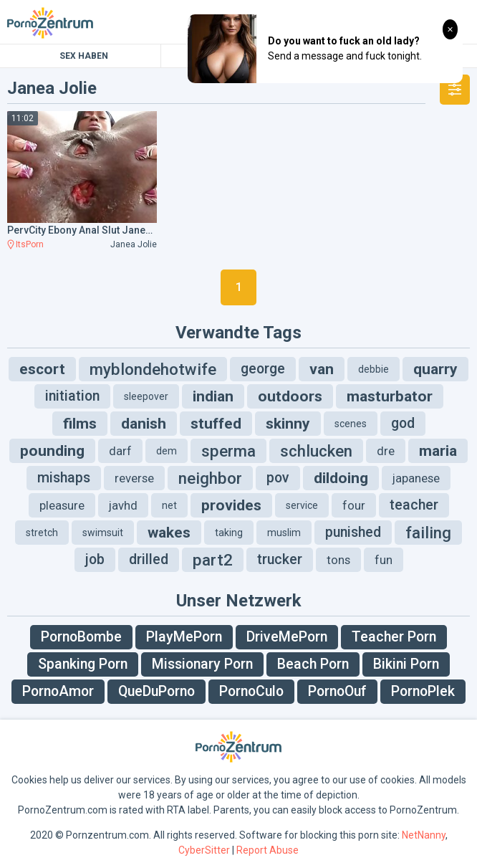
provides (231, 505)
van (322, 369)
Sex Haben (84, 56)
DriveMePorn (287, 637)
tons (338, 560)
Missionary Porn (202, 664)
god (403, 423)
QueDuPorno (156, 691)
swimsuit (103, 533)
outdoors (290, 396)
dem (167, 451)
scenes (351, 424)
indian (213, 396)
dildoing (341, 478)
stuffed (216, 424)
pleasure (62, 505)
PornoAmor (58, 691)
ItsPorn (30, 244)
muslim (284, 533)
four (354, 505)
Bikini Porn (406, 664)
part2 (213, 560)
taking (229, 533)
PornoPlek (423, 691)
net (169, 505)
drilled (149, 559)
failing (428, 533)
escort (42, 369)
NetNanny (424, 835)
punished (353, 532)
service (302, 505)
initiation (72, 396)
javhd (123, 505)
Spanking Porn (83, 664)
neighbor (210, 478)
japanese (416, 478)
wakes (169, 533)
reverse (134, 478)
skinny (288, 424)
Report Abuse (268, 850)
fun (384, 560)
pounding (52, 451)
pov (278, 478)
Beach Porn (313, 664)
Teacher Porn (394, 637)
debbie (374, 369)
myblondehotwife (153, 369)
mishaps (64, 478)
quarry (435, 369)
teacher (414, 505)
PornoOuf (337, 691)
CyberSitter (204, 850)
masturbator (390, 396)
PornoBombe (81, 637)
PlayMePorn (184, 637)
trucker (280, 559)
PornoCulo (251, 691)
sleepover (146, 396)
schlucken (316, 451)
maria (438, 451)
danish (144, 424)
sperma (228, 451)
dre (386, 451)
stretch (42, 533)
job (95, 559)
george (263, 369)
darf (120, 451)
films (80, 424)
